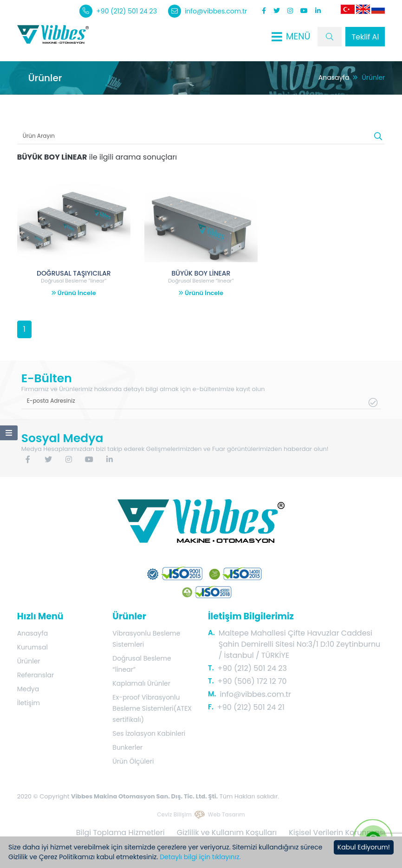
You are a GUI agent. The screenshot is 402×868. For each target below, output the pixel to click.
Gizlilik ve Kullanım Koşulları (227, 833)
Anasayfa (334, 77)
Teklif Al (365, 37)
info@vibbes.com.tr (207, 11)
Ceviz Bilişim (174, 814)
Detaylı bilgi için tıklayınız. (200, 857)
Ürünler (29, 661)
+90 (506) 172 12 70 (252, 681)
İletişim (29, 703)
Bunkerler (127, 747)
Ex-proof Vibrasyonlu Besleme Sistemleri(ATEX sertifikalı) (152, 708)
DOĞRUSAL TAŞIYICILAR (74, 273)
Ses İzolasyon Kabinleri (149, 733)
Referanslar (36, 675)
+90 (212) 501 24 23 (118, 11)
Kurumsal (32, 647)
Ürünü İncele (74, 293)
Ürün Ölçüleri (133, 761)
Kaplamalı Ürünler (141, 683)
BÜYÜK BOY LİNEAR (201, 273)
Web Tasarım (226, 814)
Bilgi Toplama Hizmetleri (120, 833)
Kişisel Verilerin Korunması (337, 833)
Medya (28, 689)
